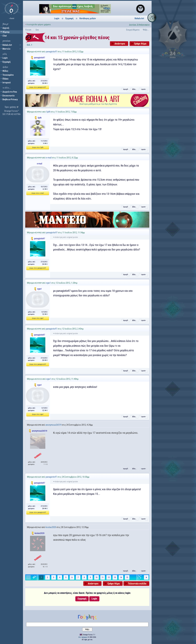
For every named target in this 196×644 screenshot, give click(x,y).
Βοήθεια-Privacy (10, 99)
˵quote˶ (143, 89)
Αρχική (6, 28)
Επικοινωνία (8, 96)
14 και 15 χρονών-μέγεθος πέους (77, 37)
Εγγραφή (6, 62)
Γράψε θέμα (140, 44)
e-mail (49, 158)
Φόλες (5, 71)
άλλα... (134, 89)
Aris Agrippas (83, 637)
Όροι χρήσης (10, 107)
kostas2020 (51, 527)
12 (109, 577)
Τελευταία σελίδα (137, 584)
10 (96, 577)
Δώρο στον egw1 (38, 318)
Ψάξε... (146, 30)
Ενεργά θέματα (133, 30)
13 (115, 577)
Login (5, 58)
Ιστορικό (7, 83)
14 (121, 577)
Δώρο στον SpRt (38, 147)
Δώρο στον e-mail (38, 193)
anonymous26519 (53, 425)
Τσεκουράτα (8, 75)
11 (103, 577)
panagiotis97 (51, 52)
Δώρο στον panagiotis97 (38, 87)
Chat (5, 36)
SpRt (48, 112)
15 (127, 577)
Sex (37, 30)
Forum (28, 30)
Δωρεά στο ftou (10, 92)
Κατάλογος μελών (88, 18)
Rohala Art (7, 45)
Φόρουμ (6, 32)
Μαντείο (6, 49)
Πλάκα (5, 79)
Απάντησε (120, 44)
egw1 (48, 283)
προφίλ (126, 89)
